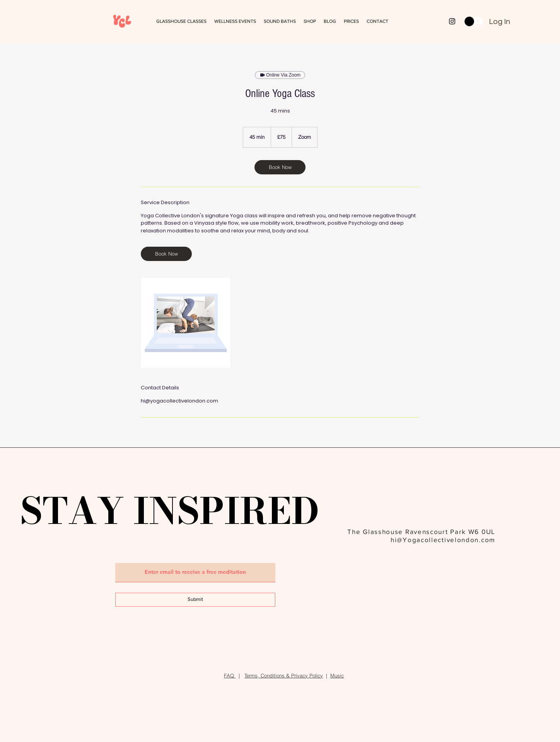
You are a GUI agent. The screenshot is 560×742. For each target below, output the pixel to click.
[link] (280, 167)
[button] (280, 21)
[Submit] (195, 600)
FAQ (230, 675)
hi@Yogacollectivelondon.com (443, 540)
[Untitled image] (186, 323)
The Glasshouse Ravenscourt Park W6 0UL (421, 531)
